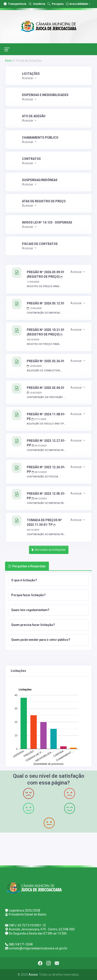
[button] (48, 580)
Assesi (33, 975)
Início (9, 61)
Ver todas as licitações (49, 550)
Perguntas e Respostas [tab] (27, 566)
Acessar (30, 78)
